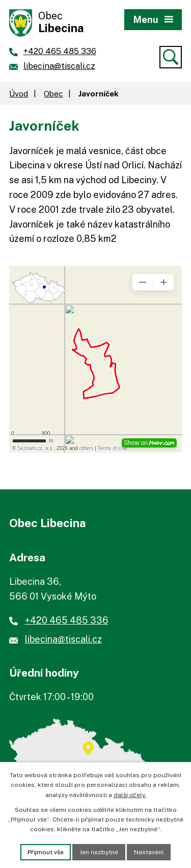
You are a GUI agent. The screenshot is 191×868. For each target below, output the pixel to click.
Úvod (19, 93)
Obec (53, 93)
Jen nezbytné (99, 852)
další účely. (130, 795)
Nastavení (149, 852)
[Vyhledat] (171, 57)
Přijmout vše (46, 852)
